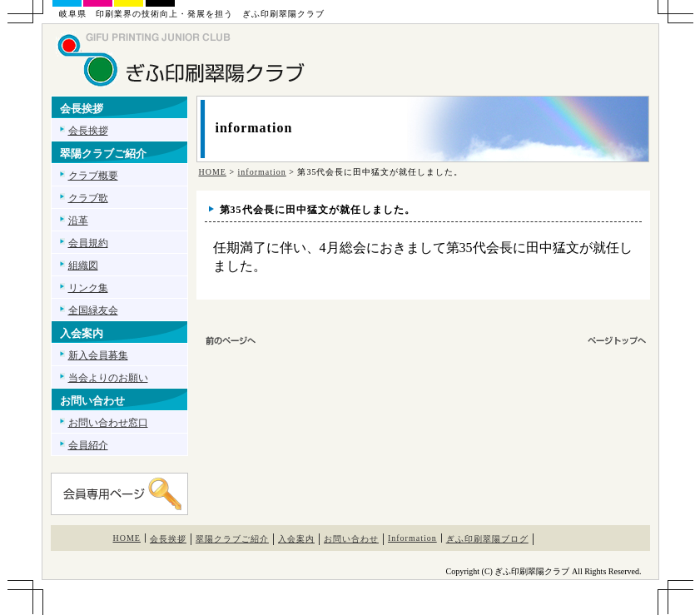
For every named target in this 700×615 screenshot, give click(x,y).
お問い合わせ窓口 (108, 423)
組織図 (83, 265)
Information (412, 538)
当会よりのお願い (108, 378)
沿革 (78, 221)
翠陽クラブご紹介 (232, 539)
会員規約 (88, 243)
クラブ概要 (93, 176)
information (262, 172)
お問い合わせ (351, 539)
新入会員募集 (98, 355)
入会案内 (296, 539)
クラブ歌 (88, 198)
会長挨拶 (88, 131)
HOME (213, 172)
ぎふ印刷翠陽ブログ (487, 539)
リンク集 (88, 288)
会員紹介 (88, 445)
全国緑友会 (93, 310)
